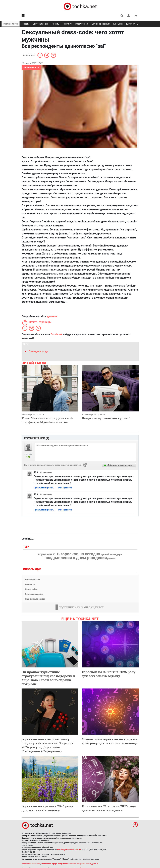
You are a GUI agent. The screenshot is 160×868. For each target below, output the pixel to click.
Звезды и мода (39, 351)
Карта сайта (31, 589)
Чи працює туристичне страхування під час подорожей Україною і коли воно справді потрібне (48, 678)
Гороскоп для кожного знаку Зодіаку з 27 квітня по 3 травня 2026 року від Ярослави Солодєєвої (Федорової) (48, 745)
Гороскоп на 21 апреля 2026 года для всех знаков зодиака (109, 808)
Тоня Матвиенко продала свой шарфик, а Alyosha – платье (47, 420)
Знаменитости (11, 24)
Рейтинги (67, 24)
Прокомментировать (44, 488)
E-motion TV (132, 24)
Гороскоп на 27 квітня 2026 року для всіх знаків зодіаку (109, 674)
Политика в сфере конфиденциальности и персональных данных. (70, 864)
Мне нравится (65, 488)
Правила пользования (31, 864)
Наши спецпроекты (35, 599)
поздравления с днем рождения (76, 558)
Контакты (30, 584)
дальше (52, 316)
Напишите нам (33, 580)
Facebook (56, 334)
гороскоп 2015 (49, 554)
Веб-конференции (101, 24)
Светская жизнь (41, 24)
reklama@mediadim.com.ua (69, 850)
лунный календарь (111, 555)
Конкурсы (118, 24)
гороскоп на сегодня (80, 554)
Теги (27, 547)
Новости (25, 24)
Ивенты (56, 24)
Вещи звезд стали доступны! (106, 418)
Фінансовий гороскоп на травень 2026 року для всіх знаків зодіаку (109, 741)
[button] (129, 16)
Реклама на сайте (34, 594)
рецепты (111, 558)
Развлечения (82, 24)
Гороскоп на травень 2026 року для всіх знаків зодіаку (47, 808)
